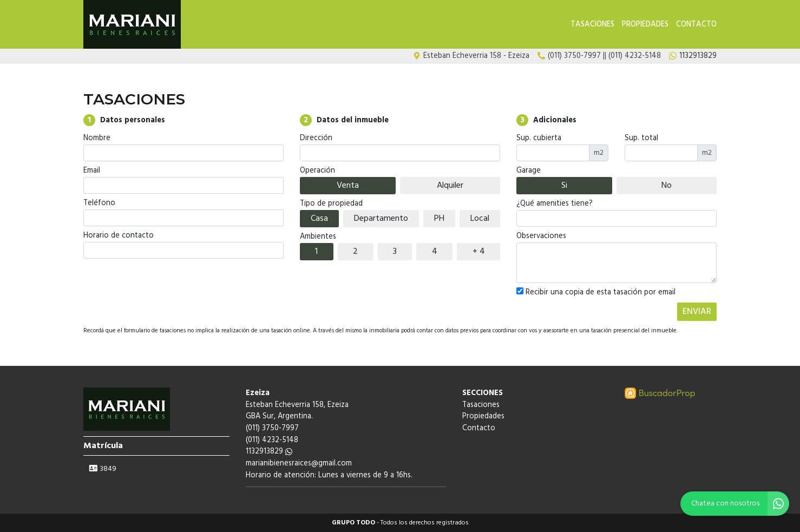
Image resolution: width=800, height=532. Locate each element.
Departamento (381, 219)
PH (439, 219)
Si (564, 186)
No (667, 186)
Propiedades (645, 25)
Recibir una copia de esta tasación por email (596, 293)
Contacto (696, 25)
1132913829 (269, 452)
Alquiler (450, 186)
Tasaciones (592, 25)
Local (480, 219)
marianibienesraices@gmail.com (299, 464)
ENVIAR (697, 312)
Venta (348, 186)
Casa (319, 219)
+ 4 (479, 252)
